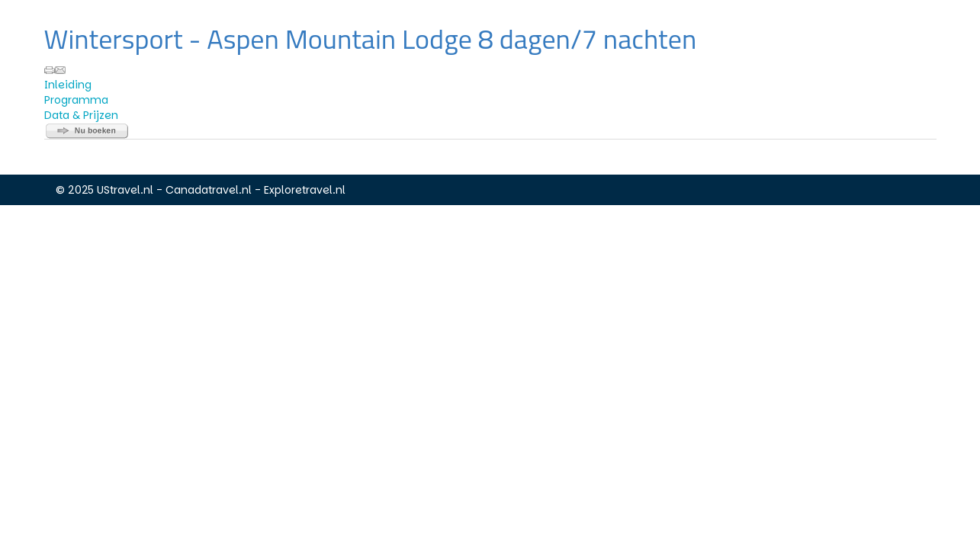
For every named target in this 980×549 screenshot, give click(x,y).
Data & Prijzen (81, 115)
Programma (76, 100)
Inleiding (68, 85)
